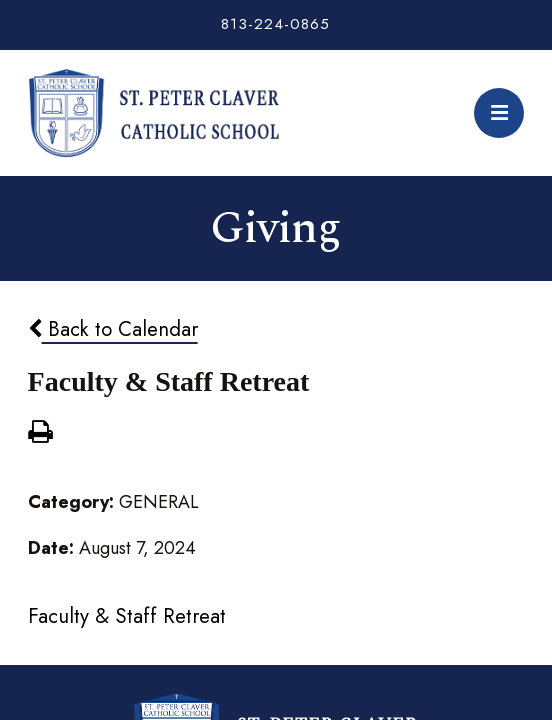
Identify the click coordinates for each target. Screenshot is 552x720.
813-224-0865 (275, 24)
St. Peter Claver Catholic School (154, 113)
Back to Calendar (113, 329)
